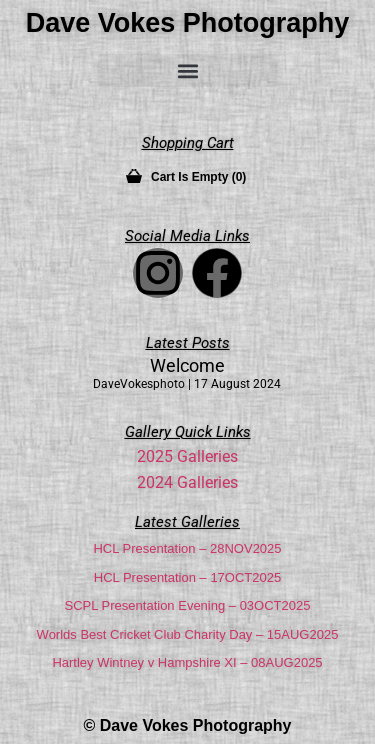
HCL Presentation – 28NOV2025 (187, 548)
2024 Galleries (187, 482)
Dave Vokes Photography (188, 23)
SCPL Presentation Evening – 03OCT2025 (188, 605)
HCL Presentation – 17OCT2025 (187, 577)
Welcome (187, 365)
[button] (188, 70)
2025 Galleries (187, 456)
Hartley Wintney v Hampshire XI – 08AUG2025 (187, 662)
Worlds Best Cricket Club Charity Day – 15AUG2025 (188, 634)
